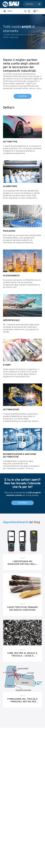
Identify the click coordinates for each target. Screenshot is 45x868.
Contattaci (22, 96)
